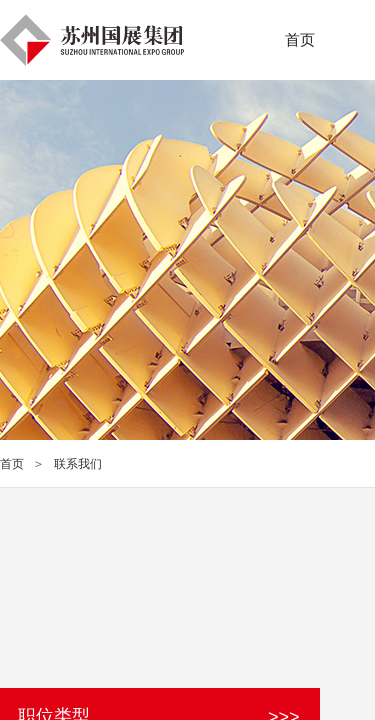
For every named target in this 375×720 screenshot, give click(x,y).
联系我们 (78, 464)
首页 (12, 464)
